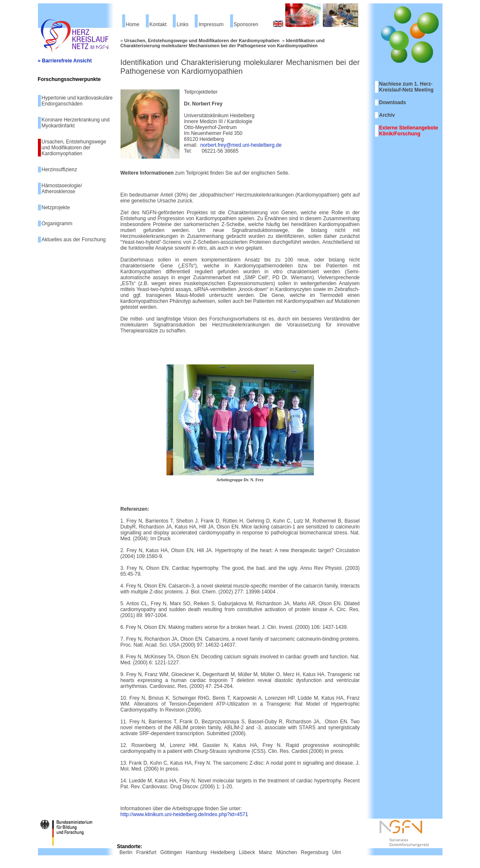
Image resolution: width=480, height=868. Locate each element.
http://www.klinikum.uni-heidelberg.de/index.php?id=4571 (184, 814)
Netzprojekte (56, 208)
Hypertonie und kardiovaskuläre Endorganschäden (77, 101)
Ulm (337, 852)
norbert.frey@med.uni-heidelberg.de (241, 145)
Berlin (126, 852)
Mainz (265, 852)
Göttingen (171, 852)
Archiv (387, 115)
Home (133, 24)
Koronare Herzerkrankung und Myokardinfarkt (76, 123)
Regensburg (315, 852)
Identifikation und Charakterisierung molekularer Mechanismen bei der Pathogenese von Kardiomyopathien (223, 43)
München (286, 852)
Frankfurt (146, 852)
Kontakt (158, 24)
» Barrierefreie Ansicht (65, 61)
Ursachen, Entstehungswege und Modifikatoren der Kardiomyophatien (74, 148)
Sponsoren (246, 24)
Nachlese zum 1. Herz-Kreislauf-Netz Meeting (406, 87)
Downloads (393, 102)
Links (182, 24)
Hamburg (196, 852)
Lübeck (247, 852)
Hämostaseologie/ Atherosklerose (62, 189)
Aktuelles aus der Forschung (74, 240)
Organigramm (57, 224)
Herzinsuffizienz (59, 170)
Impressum (211, 24)
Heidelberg (223, 852)
